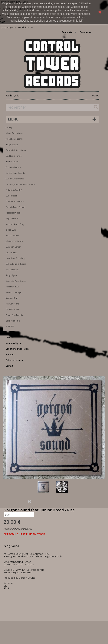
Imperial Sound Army (15, 224)
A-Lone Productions (14, 133)
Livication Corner (13, 247)
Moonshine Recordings (15, 258)
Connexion (86, 32)
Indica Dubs (11, 230)
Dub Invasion (12, 196)
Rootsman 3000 (13, 287)
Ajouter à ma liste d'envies (18, 529)
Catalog (9, 128)
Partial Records (12, 270)
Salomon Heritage (13, 292)
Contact (9, 366)
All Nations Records (14, 139)
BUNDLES (10, 326)
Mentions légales (14, 343)
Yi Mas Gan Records (14, 315)
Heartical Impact (13, 213)
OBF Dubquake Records (16, 264)
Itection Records (12, 236)
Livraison (10, 337)
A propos (10, 354)
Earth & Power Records (15, 207)
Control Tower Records (15, 173)
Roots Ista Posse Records (16, 281)
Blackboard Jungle (14, 156)
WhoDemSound (12, 304)
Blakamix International (16, 150)
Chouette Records (13, 167)
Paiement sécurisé (15, 360)
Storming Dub (12, 298)
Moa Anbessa (11, 253)
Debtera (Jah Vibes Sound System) (20, 184)
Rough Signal (11, 275)
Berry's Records (12, 145)
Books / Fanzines (13, 321)
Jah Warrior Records (14, 241)
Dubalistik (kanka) (14, 190)
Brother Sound (12, 162)
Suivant (30, 501)
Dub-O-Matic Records (15, 201)
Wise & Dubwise (13, 309)
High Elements (12, 218)
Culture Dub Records (15, 179)
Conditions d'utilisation (17, 349)
